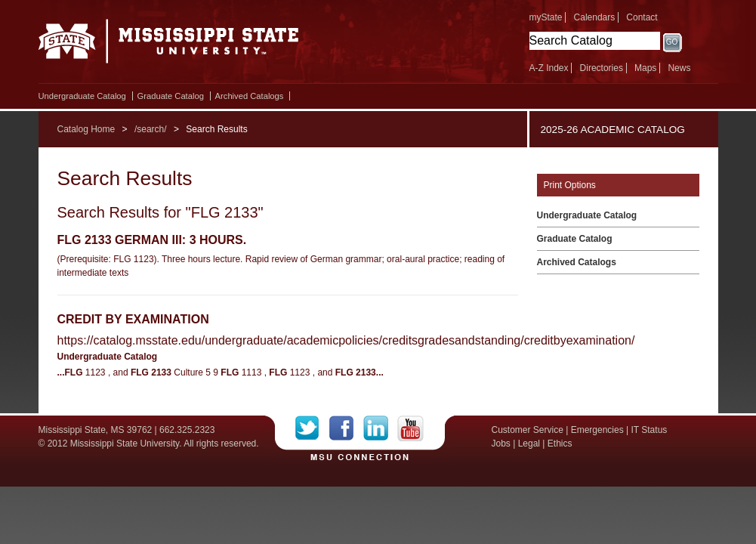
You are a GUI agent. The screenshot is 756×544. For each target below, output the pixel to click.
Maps (645, 68)
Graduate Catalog (171, 96)
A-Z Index (549, 68)
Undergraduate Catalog (82, 96)
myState (546, 17)
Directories (602, 68)
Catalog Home (86, 129)
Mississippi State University (169, 45)
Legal (529, 444)
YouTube (410, 428)
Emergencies (597, 430)
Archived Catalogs (250, 96)
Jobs (501, 444)
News (679, 68)
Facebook (346, 428)
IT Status (650, 430)
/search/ (151, 129)
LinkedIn (380, 428)
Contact (642, 17)
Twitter (312, 428)
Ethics (560, 444)
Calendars (595, 17)
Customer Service (528, 430)
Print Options (570, 185)
